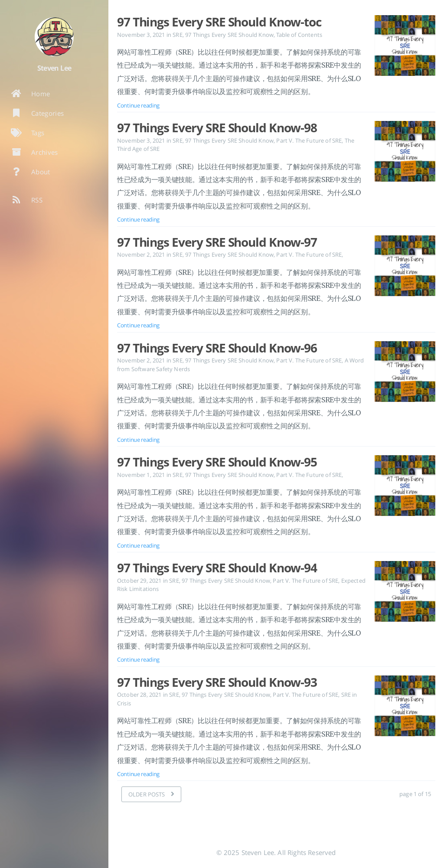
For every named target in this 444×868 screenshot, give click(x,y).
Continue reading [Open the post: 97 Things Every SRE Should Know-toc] (138, 105)
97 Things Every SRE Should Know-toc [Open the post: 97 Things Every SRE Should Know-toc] (219, 22)
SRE (177, 35)
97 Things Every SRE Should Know (229, 35)
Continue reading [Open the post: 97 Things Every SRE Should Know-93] (138, 774)
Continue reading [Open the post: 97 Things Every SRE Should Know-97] (138, 325)
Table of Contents (299, 35)
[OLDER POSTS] (151, 794)
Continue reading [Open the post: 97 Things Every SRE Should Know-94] (138, 659)
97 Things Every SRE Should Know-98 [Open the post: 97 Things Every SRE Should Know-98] (217, 127)
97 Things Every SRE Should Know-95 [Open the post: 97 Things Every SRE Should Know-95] (217, 462)
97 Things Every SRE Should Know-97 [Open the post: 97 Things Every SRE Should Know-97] (217, 242)
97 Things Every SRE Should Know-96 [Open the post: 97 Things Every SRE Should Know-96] (217, 348)
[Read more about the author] (54, 37)
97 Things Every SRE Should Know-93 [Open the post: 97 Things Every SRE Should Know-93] (217, 682)
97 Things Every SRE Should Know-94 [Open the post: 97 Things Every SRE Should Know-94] (217, 568)
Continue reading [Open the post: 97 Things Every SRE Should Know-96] (138, 440)
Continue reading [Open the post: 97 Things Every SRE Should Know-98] (138, 219)
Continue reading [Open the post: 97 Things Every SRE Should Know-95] (138, 545)
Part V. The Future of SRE (309, 140)
